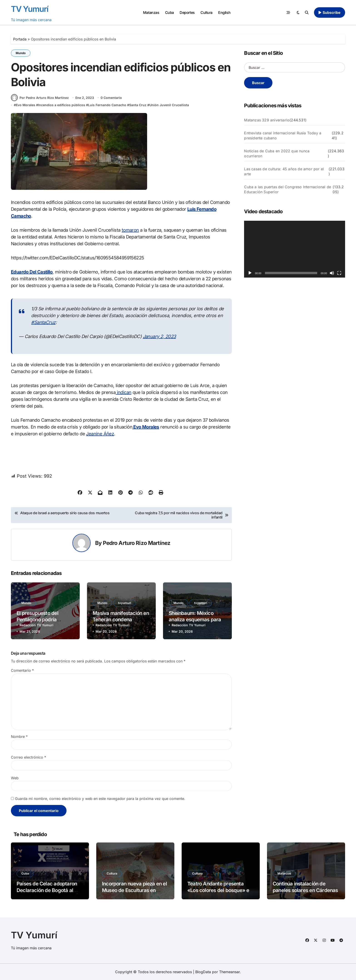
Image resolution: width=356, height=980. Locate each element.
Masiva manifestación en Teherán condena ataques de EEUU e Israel (121, 620)
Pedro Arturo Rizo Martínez (137, 543)
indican (123, 392)
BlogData (203, 972)
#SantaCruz (43, 322)
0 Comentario (111, 98)
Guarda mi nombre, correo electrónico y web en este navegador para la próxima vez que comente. (100, 799)
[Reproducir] (250, 273)
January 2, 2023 (159, 336)
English (224, 13)
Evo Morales (26, 105)
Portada (20, 39)
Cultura (206, 13)
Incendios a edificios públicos (62, 105)
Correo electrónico (28, 757)
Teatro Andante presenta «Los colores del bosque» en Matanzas (220, 890)
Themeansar (229, 972)
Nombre (19, 737)
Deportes (187, 13)
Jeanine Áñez (100, 434)
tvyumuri (125, 603)
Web (15, 778)
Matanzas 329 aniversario (267, 120)
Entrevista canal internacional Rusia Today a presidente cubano (283, 135)
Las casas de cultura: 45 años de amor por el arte (284, 171)
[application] (295, 249)
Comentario (22, 670)
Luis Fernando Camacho (107, 105)
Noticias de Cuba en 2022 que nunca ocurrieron (277, 153)
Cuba (169, 13)
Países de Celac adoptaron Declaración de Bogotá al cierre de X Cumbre (47, 890)
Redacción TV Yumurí (36, 625)
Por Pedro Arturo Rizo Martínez (40, 98)
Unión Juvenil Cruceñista (169, 105)
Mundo (21, 53)
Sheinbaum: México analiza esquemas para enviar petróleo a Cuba (195, 620)
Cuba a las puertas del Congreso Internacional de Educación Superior (288, 189)
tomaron (130, 230)
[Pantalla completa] (339, 273)
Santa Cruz (138, 105)
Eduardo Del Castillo (32, 272)
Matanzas (151, 13)
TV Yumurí (30, 9)
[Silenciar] (332, 273)
